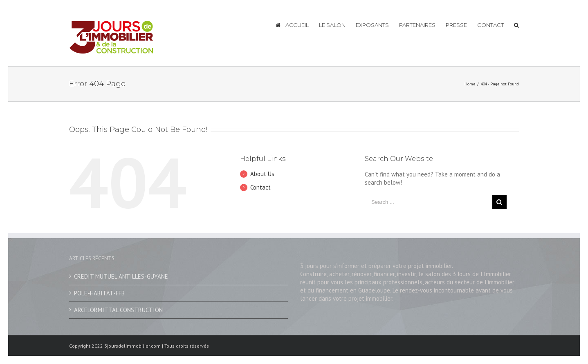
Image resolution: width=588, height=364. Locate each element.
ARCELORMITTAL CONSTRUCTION (118, 310)
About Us (262, 174)
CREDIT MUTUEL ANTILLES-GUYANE (121, 276)
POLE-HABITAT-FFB (99, 293)
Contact (260, 187)
